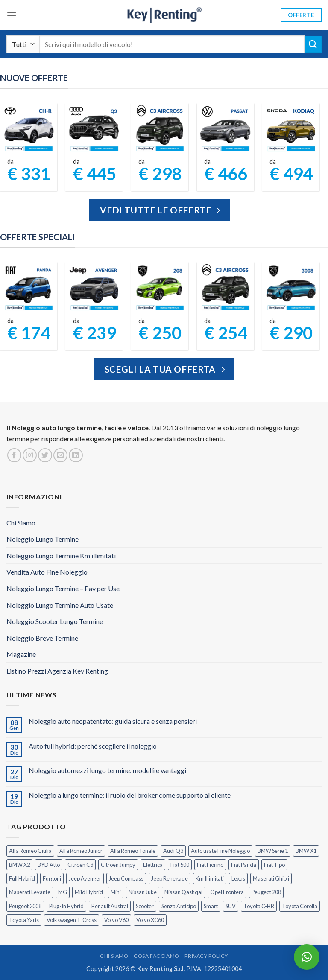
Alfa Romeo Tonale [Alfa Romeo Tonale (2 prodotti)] (133, 851)
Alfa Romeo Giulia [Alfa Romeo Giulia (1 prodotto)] (30, 851)
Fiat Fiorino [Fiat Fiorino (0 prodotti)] (210, 865)
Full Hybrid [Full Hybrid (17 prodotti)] (22, 878)
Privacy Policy (206, 956)
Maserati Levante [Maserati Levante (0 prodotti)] (30, 892)
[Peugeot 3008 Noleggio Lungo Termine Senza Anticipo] (291, 288)
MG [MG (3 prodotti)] (63, 892)
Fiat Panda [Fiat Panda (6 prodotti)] (244, 865)
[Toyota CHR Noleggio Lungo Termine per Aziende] (29, 129)
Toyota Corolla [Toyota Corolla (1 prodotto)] (300, 906)
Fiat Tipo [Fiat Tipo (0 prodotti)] (274, 865)
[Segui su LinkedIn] (76, 455)
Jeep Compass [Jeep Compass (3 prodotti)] (126, 878)
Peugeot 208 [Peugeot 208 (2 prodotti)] (266, 892)
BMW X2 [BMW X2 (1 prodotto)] (19, 865)
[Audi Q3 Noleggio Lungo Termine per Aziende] (94, 129)
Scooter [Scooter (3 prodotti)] (145, 906)
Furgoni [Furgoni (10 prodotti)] (52, 878)
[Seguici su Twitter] (45, 455)
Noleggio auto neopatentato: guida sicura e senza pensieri (113, 721)
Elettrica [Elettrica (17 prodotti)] (153, 865)
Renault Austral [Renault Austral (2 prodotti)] (110, 906)
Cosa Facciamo (157, 956)
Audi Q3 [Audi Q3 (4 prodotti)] (173, 851)
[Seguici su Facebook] (14, 455)
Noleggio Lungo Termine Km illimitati (61, 556)
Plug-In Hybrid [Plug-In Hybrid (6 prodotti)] (66, 906)
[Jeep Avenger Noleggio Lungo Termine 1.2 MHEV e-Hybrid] (94, 288)
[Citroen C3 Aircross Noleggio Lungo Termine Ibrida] (225, 288)
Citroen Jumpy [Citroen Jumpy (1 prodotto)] (118, 865)
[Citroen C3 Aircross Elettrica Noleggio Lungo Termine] (160, 129)
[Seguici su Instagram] (30, 455)
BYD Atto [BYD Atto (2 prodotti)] (49, 865)
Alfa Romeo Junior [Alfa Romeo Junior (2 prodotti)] (81, 851)
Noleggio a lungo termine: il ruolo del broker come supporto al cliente (130, 795)
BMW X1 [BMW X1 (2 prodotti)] (306, 851)
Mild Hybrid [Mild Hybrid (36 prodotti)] (89, 892)
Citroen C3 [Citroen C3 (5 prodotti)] (80, 865)
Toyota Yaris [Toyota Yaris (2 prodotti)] (24, 920)
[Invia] (313, 44)
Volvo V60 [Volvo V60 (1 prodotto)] (116, 920)
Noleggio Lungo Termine (42, 539)
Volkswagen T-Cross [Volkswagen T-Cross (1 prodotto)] (72, 920)
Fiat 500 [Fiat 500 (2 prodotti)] (180, 865)
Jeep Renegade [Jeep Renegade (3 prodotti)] (170, 878)
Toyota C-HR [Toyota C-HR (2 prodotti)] (259, 906)
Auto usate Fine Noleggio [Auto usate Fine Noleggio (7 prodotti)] (220, 851)
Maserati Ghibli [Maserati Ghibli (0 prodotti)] (271, 878)
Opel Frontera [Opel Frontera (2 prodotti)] (227, 892)
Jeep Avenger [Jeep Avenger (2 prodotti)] (85, 878)
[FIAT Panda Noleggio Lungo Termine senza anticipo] (29, 288)
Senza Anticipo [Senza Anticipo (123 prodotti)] (179, 906)
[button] (12, 15)
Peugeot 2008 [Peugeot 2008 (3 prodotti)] (25, 906)
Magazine (21, 654)
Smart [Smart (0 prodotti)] (211, 906)
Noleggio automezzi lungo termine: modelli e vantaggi (107, 770)
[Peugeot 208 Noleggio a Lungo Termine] (160, 288)
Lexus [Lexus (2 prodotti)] (238, 878)
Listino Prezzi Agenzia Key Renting (57, 671)
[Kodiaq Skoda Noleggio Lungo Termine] (291, 129)
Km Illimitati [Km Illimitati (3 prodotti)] (210, 878)
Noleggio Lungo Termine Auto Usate (60, 605)
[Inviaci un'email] (60, 455)
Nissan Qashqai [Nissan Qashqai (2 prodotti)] (183, 892)
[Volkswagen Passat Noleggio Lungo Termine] (225, 129)
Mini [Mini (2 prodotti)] (116, 892)
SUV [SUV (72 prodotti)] (231, 906)
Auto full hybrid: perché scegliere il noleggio (93, 746)
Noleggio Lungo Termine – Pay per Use (63, 588)
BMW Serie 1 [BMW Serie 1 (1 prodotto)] (273, 851)
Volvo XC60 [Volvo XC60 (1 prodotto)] (150, 920)
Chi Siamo (21, 523)
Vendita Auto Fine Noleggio (47, 572)
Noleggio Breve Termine (42, 638)
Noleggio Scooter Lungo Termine (55, 621)
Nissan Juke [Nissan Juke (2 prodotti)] (143, 892)
